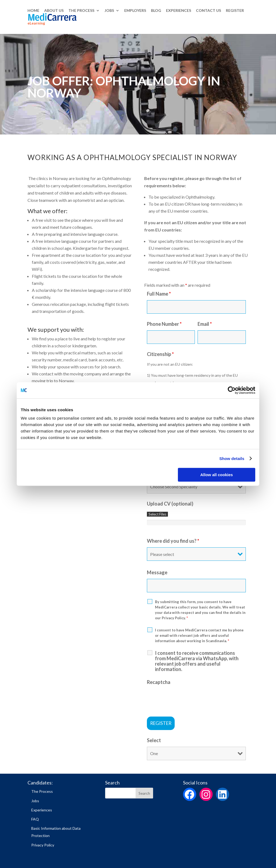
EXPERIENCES (179, 11)
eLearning (36, 24)
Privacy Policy (43, 845)
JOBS (109, 11)
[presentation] (188, 699)
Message (157, 572)
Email (205, 324)
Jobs (35, 801)
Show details (232, 459)
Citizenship (160, 354)
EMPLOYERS (135, 11)
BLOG (156, 11)
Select (154, 740)
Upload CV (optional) (170, 504)
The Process (42, 791)
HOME (33, 11)
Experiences (42, 810)
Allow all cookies (217, 475)
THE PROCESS (81, 11)
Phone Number (164, 324)
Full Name (159, 294)
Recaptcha (159, 682)
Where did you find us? (173, 541)
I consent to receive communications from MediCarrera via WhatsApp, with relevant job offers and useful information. (197, 661)
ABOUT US (54, 11)
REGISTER (235, 11)
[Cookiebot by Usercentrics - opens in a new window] (232, 390)
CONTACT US (208, 11)
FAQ (35, 819)
